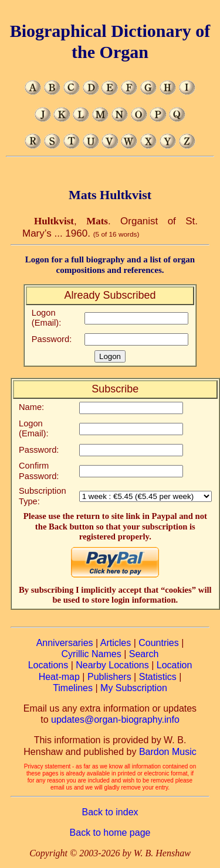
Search (144, 654)
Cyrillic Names (92, 654)
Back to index (110, 812)
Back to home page (110, 833)
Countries (158, 643)
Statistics (158, 677)
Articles (116, 643)
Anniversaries (65, 643)
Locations (48, 665)
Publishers (109, 677)
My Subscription (134, 688)
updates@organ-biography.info (115, 720)
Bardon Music (168, 752)
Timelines (73, 688)
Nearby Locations (112, 665)
